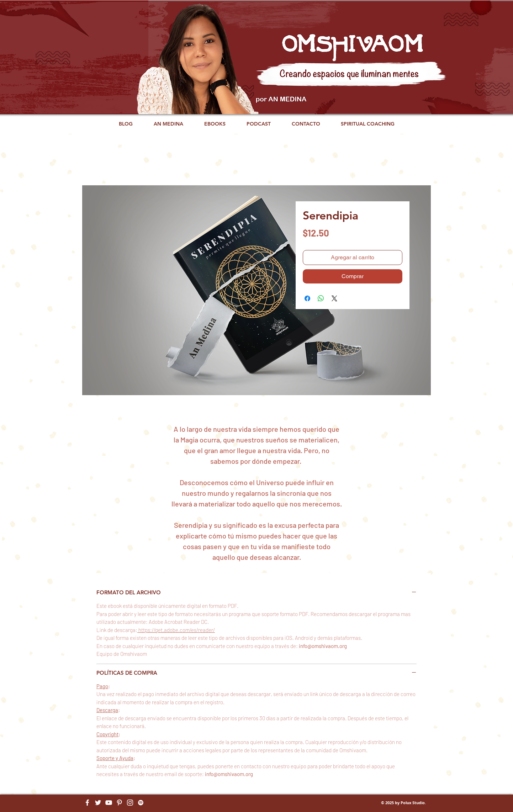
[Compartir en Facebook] (307, 298)
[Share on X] (334, 298)
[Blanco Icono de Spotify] (141, 803)
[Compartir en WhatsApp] (321, 298)
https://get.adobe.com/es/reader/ (176, 630)
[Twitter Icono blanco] (98, 803)
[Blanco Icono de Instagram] (130, 803)
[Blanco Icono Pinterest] (119, 803)
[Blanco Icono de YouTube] (109, 803)
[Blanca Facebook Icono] (87, 803)
